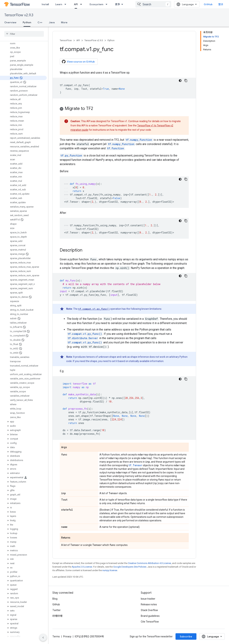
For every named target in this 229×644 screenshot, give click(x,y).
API (78, 40)
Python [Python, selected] (27, 22)
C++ (40, 22)
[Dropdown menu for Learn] (66, 4)
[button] (23, 422)
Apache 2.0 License (82, 567)
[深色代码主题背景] (180, 81)
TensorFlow (66, 40)
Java (52, 22)
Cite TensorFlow (150, 622)
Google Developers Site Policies (130, 567)
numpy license (110, 570)
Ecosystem (96, 4)
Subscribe (186, 636)
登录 (221, 4)
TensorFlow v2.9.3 (19, 15)
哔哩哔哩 (57, 616)
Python (111, 40)
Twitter (57, 610)
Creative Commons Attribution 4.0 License (149, 563)
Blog (55, 599)
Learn (59, 4)
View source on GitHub (78, 62)
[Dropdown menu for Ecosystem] (108, 4)
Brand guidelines (150, 616)
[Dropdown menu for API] (82, 4)
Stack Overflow (149, 610)
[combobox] (153, 4)
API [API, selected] (76, 4)
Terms (56, 636)
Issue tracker (148, 599)
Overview (10, 22)
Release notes (149, 604)
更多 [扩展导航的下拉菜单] (118, 4)
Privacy (67, 636)
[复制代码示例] (186, 81)
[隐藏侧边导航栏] (43, 638)
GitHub (208, 4)
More (64, 22)
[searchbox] (24, 34)
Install (45, 4)
